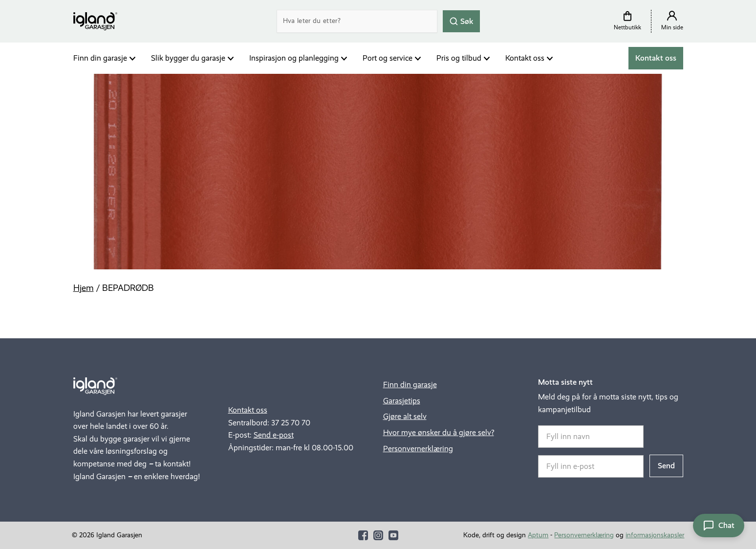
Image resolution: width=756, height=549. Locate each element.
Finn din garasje (100, 58)
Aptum (538, 535)
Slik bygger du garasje (188, 58)
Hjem (84, 288)
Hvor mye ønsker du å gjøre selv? (439, 432)
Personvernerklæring (418, 449)
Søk (461, 21)
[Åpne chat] (719, 526)
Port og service (388, 58)
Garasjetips (402, 401)
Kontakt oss (525, 58)
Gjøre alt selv (405, 416)
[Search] (357, 21)
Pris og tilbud (459, 58)
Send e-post (274, 435)
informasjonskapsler (655, 535)
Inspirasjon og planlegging (294, 58)
